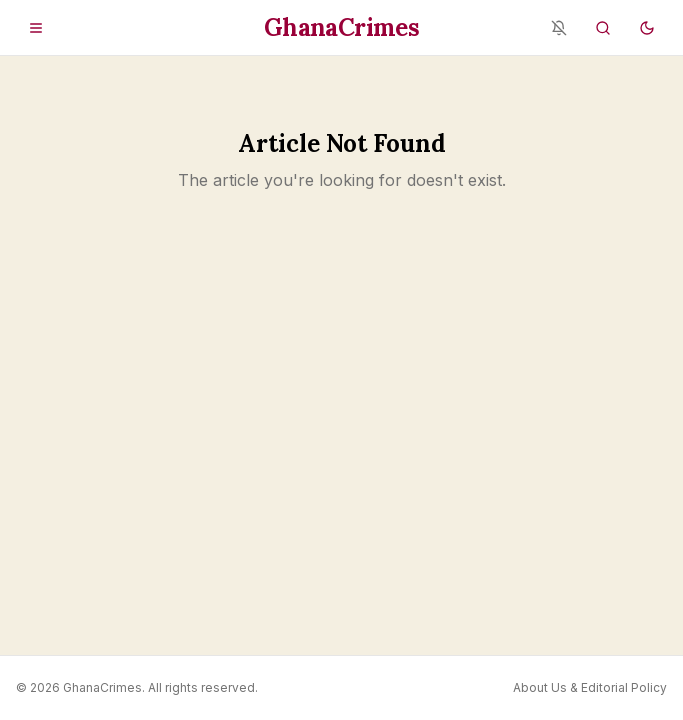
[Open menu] (36, 28)
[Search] (603, 28)
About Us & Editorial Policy (590, 687)
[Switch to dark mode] (647, 28)
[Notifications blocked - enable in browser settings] (559, 28)
